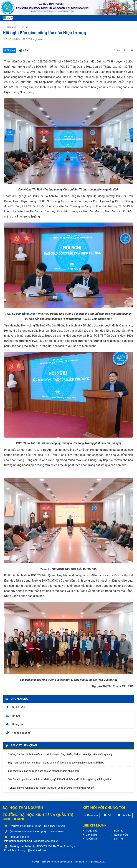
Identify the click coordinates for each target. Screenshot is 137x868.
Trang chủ (12, 27)
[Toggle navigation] (8, 18)
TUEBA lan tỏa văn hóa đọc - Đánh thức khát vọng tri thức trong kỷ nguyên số (51, 788)
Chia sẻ (9, 50)
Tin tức (25, 27)
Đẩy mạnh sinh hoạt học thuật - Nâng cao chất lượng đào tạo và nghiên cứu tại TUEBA (56, 763)
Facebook (91, 815)
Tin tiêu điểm (16, 707)
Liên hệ (117, 839)
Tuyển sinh (90, 839)
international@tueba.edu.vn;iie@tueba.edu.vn (31, 841)
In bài (24, 50)
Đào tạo (117, 831)
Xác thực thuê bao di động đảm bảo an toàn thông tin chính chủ (43, 771)
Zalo (108, 815)
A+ (125, 50)
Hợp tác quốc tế (18, 733)
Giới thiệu (90, 835)
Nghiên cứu (120, 835)
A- (132, 50)
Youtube (124, 815)
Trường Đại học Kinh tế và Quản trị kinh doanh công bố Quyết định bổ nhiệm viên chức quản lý (60, 754)
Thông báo (15, 724)
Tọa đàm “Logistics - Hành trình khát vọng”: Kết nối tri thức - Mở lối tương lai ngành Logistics (60, 779)
